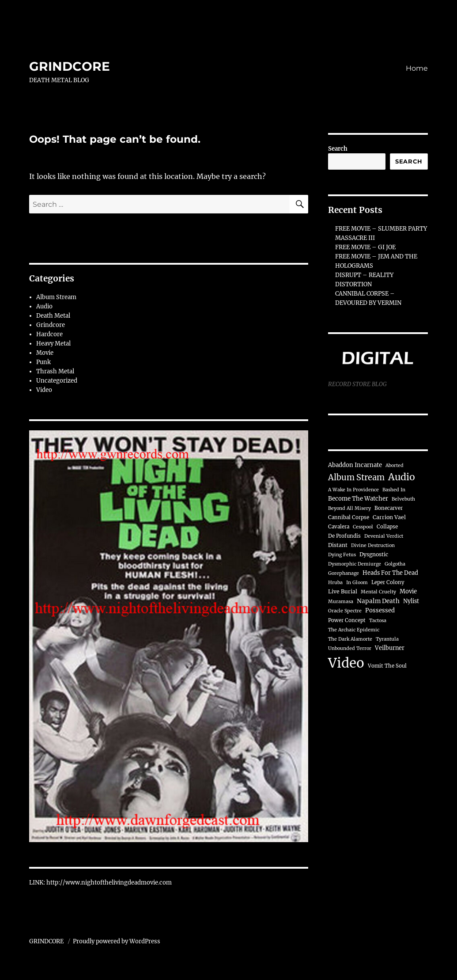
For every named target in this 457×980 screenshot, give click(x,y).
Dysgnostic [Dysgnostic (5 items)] (374, 554)
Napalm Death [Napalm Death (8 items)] (378, 601)
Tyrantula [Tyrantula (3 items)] (387, 639)
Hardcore (49, 334)
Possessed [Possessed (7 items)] (380, 610)
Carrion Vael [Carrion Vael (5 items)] (389, 517)
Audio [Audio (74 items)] (402, 477)
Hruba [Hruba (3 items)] (335, 583)
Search (338, 149)
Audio (44, 306)
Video (44, 390)
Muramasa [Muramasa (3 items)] (341, 602)
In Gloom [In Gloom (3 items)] (357, 583)
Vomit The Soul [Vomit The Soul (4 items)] (387, 666)
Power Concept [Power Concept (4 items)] (347, 620)
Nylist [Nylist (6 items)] (411, 601)
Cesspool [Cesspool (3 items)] (363, 527)
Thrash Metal (55, 371)
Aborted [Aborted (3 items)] (395, 465)
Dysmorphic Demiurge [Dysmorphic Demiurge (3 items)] (355, 564)
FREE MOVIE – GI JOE (365, 247)
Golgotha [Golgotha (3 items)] (395, 564)
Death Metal (53, 316)
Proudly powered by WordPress (117, 941)
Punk (43, 362)
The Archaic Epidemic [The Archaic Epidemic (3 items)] (354, 630)
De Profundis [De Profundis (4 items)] (344, 536)
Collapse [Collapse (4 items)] (387, 527)
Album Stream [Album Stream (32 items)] (356, 477)
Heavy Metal (53, 344)
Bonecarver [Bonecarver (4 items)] (389, 508)
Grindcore (51, 325)
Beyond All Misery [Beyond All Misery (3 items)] (349, 508)
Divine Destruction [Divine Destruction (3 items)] (373, 545)
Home (417, 68)
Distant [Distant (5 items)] (338, 545)
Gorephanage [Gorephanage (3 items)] (344, 573)
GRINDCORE (70, 66)
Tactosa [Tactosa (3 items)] (378, 621)
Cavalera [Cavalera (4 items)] (339, 527)
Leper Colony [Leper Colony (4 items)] (388, 582)
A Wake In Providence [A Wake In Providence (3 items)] (353, 490)
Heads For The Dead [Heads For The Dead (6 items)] (390, 573)
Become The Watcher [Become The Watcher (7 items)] (358, 499)
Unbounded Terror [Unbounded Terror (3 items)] (350, 648)
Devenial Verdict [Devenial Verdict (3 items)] (384, 536)
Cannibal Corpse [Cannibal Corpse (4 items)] (349, 517)
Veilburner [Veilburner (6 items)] (390, 648)
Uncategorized (57, 381)
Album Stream (56, 297)
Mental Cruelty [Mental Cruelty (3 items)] (378, 592)
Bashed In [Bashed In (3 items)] (394, 490)
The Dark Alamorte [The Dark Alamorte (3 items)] (350, 639)
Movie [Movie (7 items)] (408, 591)
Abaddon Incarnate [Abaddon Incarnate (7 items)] (355, 465)
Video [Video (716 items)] (346, 663)
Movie (45, 353)
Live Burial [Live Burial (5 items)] (343, 591)
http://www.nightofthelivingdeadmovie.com (109, 883)
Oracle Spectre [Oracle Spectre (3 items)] (345, 611)
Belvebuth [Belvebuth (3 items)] (403, 499)
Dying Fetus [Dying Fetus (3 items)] (342, 555)
